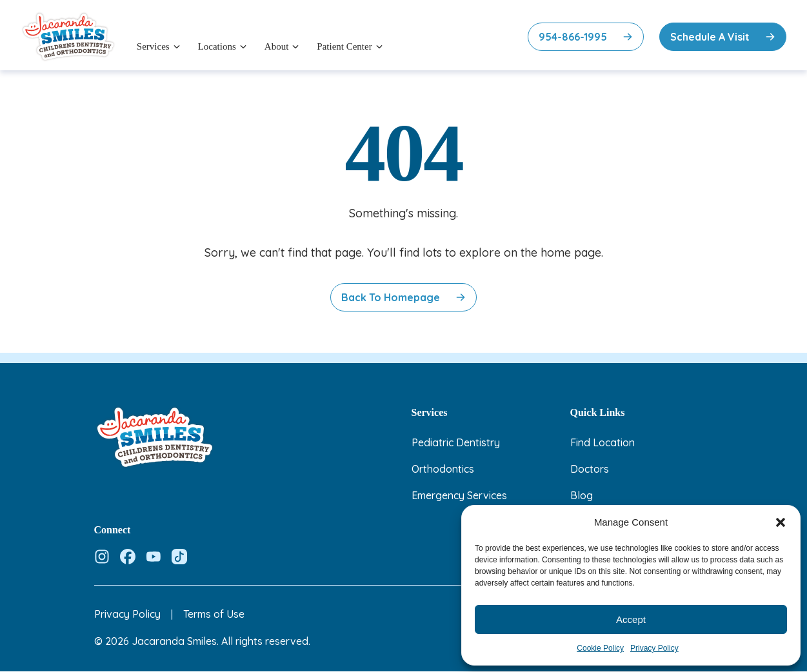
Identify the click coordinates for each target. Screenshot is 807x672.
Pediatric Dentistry (456, 442)
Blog (582, 495)
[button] (781, 522)
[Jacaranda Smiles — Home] (68, 37)
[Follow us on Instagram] (102, 557)
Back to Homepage (391, 297)
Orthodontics (443, 469)
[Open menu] (177, 46)
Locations (217, 46)
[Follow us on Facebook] (128, 557)
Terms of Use (214, 614)
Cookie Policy (600, 648)
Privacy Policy (654, 648)
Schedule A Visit (710, 37)
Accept (631, 619)
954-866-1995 (573, 37)
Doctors (590, 469)
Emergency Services (459, 495)
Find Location (603, 442)
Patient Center (344, 46)
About (277, 46)
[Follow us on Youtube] (154, 557)
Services (153, 46)
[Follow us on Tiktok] (179, 557)
